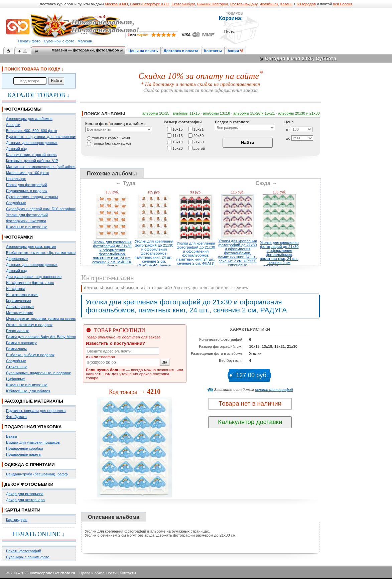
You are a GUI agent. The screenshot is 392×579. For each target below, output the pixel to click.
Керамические (19, 301)
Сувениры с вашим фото (28, 557)
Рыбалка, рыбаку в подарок (30, 355)
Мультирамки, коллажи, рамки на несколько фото (49, 319)
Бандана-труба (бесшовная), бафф (37, 474)
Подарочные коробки (24, 448)
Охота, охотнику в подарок (29, 325)
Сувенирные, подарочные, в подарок (38, 373)
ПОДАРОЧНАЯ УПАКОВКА (33, 427)
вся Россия (343, 4)
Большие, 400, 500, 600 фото (32, 131)
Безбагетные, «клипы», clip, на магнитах (41, 253)
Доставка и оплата (181, 51)
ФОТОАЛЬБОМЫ (23, 109)
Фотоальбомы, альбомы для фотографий (127, 288)
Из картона (16, 289)
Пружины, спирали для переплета (36, 411)
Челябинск (269, 4)
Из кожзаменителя (22, 295)
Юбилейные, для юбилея (28, 391)
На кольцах (16, 179)
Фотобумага (16, 417)
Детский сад (17, 149)
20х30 (199, 135)
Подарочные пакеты (24, 454)
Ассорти (13, 125)
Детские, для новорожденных (32, 143)
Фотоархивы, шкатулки (26, 221)
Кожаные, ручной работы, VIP (32, 161)
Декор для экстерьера (25, 500)
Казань (286, 4)
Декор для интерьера (25, 494)
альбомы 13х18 (216, 113)
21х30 (199, 142)
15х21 (199, 129)
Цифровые (16, 379)
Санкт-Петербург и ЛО (150, 4)
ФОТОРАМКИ (19, 237)
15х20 (178, 148)
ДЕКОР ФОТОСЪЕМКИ (29, 484)
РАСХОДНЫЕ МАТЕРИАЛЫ (34, 401)
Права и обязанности (98, 573)
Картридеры (17, 520)
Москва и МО (116, 4)
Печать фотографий (24, 551)
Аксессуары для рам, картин (31, 247)
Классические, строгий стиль (31, 155)
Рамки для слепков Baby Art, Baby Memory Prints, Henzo (55, 337)
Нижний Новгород (212, 4)
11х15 (178, 135)
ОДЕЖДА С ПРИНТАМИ (30, 465)
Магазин (85, 41)
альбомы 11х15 (186, 113)
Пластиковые (18, 331)
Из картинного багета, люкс (30, 283)
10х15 (178, 129)
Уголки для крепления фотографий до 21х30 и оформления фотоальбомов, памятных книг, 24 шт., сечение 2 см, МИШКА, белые (112, 254)
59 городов (306, 4)
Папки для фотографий (26, 185)
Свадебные (16, 203)
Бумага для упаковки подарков (33, 442)
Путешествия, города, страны (32, 197)
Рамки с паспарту (21, 343)
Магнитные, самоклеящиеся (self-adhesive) (44, 167)
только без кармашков (112, 143)
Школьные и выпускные (27, 227)
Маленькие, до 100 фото (28, 173)
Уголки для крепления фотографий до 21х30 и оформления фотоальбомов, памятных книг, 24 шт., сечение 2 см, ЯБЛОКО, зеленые (279, 255)
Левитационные (20, 307)
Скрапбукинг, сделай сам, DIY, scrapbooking (44, 209)
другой (199, 148)
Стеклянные (17, 367)
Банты (12, 436)
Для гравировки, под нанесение (34, 277)
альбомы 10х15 (156, 113)
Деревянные (17, 259)
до (288, 138)
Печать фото (30, 41)
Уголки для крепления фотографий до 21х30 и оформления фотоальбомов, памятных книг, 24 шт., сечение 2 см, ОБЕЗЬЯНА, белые (154, 253)
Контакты (213, 51)
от (288, 130)
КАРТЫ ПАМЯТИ (22, 510)
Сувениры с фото (59, 41)
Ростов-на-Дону (244, 4)
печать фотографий (274, 390)
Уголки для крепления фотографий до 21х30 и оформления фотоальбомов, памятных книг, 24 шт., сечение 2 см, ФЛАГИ (196, 253)
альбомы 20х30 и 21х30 (299, 113)
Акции (233, 51)
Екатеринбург (183, 4)
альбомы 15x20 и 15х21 (254, 113)
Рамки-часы (16, 349)
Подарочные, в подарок (27, 191)
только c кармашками (111, 138)
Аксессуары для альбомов (29, 119)
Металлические (20, 313)
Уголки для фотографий (27, 215)
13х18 (178, 142)
